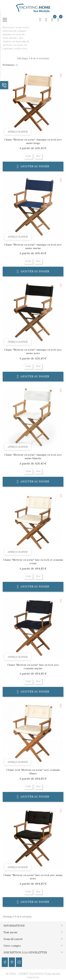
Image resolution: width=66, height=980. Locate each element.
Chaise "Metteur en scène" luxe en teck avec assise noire (33, 877)
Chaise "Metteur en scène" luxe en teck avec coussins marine (33, 667)
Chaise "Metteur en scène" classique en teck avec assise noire (33, 351)
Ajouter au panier (33, 166)
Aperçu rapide (18, 132)
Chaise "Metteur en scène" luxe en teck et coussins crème (33, 562)
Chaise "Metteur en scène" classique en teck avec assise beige (33, 141)
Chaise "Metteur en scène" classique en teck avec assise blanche (33, 457)
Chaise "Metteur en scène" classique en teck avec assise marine (33, 246)
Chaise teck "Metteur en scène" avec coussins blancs (33, 772)
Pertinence (9, 65)
